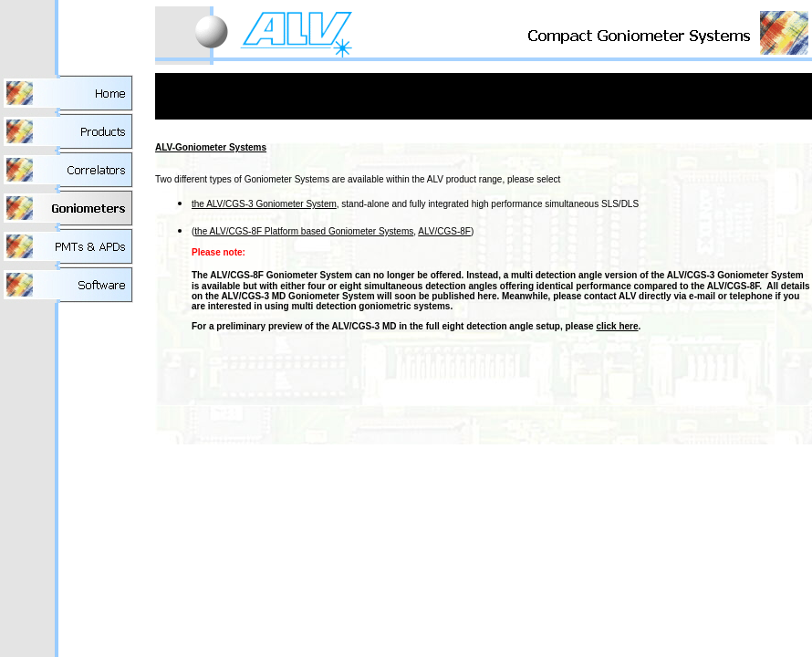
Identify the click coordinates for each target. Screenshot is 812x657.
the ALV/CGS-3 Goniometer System (264, 204)
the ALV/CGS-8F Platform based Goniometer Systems (304, 231)
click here (617, 326)
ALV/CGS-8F (444, 231)
